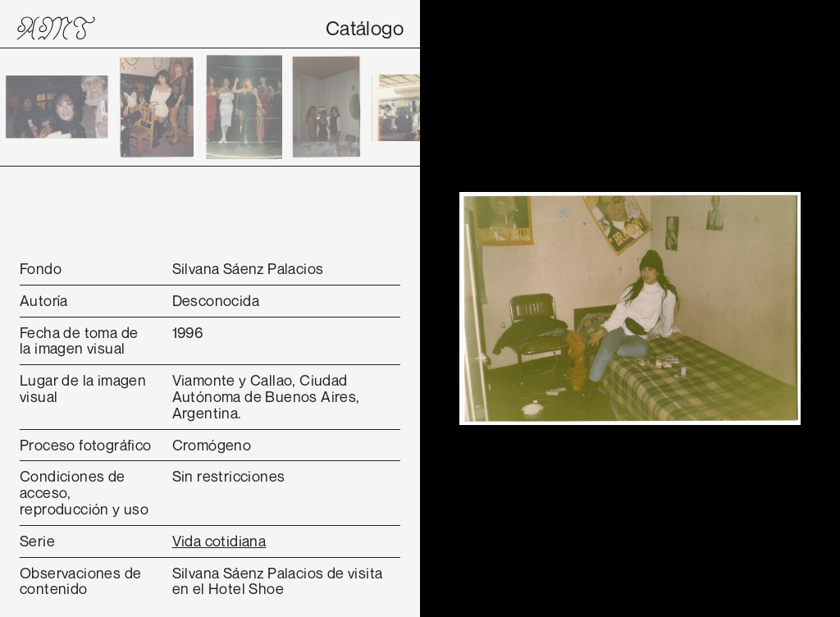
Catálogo (365, 28)
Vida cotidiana (219, 541)
